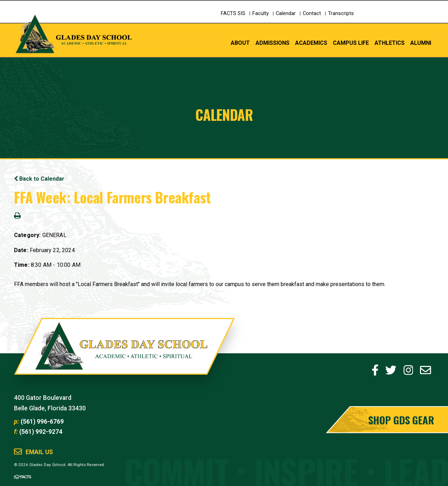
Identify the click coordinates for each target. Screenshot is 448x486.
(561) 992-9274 (41, 432)
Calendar (286, 13)
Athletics (390, 43)
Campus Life (351, 43)
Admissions (272, 43)
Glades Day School (124, 353)
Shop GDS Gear (401, 420)
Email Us (39, 452)
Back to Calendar (39, 179)
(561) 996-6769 (42, 422)
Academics (311, 43)
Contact (312, 13)
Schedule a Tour (404, 19)
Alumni (421, 43)
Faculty (261, 13)
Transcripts (341, 13)
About (240, 43)
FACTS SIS (233, 13)
